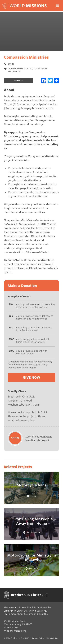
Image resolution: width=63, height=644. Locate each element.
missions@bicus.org (15, 631)
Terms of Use (52, 638)
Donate (18, 81)
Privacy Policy (38, 638)
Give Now (32, 377)
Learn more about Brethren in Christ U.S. (26, 614)
